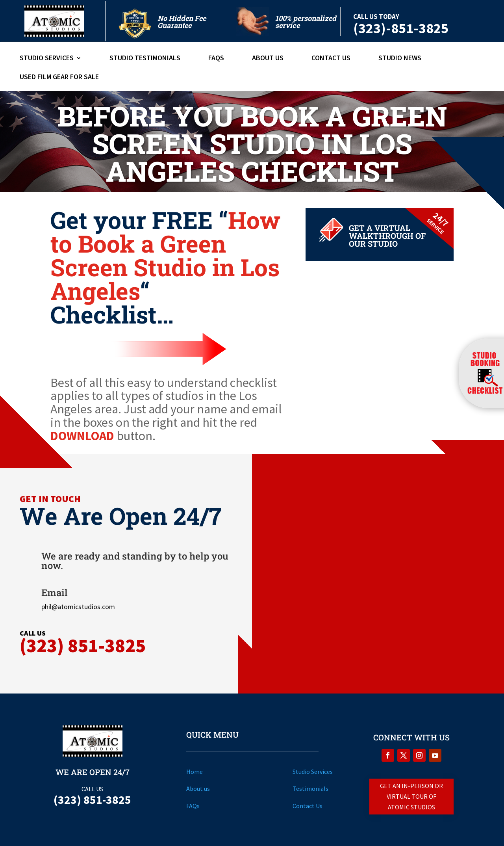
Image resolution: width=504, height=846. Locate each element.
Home (195, 772)
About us (198, 788)
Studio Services (47, 59)
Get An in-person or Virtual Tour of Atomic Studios (411, 796)
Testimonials (310, 788)
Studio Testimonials (145, 59)
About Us (268, 59)
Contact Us (331, 59)
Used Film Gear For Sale (59, 78)
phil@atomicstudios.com (78, 607)
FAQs (216, 59)
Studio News (400, 59)
